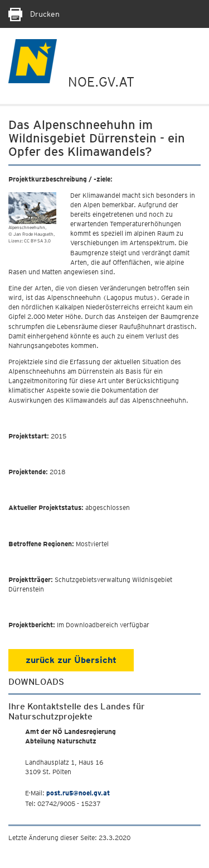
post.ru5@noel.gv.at (78, 793)
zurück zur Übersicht (71, 660)
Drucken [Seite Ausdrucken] (34, 14)
